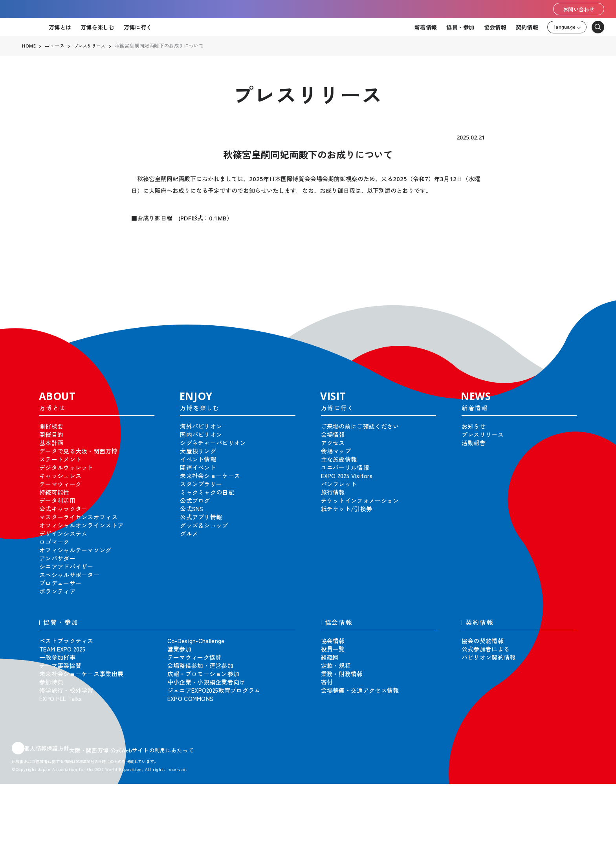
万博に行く (138, 27)
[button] (592, 310)
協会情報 (495, 27)
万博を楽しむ (97, 27)
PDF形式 (192, 218)
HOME (29, 46)
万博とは (60, 27)
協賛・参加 (460, 27)
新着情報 (426, 27)
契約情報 (527, 27)
